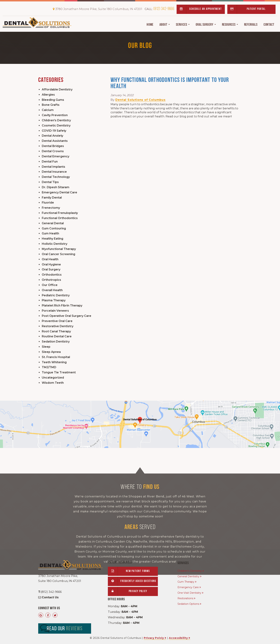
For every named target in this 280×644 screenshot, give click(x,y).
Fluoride (48, 203)
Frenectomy (51, 208)
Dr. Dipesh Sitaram (56, 187)
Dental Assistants (55, 141)
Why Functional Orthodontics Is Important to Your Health (170, 83)
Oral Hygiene (51, 264)
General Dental (53, 223)
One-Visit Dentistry (189, 593)
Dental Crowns (53, 151)
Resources (230, 25)
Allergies (48, 95)
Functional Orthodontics (60, 218)
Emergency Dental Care (59, 192)
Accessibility (178, 638)
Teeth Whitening (54, 362)
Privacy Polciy (154, 638)
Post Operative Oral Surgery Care (67, 316)
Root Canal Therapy (56, 331)
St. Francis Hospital (56, 357)
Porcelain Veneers (55, 311)
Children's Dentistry (56, 120)
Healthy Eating (52, 239)
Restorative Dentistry (58, 326)
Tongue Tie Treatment (59, 372)
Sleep (46, 347)
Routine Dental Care (57, 336)
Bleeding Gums (53, 100)
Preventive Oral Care (57, 321)
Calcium (48, 110)
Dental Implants (53, 167)
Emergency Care (188, 587)
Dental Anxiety (52, 136)
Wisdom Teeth (53, 383)
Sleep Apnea (51, 352)
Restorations (185, 598)
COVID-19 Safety (54, 131)
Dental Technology (56, 177)
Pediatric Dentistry (56, 295)
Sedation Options (188, 604)
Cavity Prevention (55, 115)
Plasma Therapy (54, 300)
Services (183, 25)
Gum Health (50, 233)
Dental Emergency (56, 156)
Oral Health (50, 259)
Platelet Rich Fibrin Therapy (62, 305)
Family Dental (52, 198)
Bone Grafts (51, 105)
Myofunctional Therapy (59, 249)
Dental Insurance (54, 172)
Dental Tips (50, 182)
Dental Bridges (53, 146)
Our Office (50, 285)
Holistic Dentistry (55, 244)
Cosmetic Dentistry (56, 125)
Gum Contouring (54, 228)
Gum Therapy (186, 582)
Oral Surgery (206, 25)
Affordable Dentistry (57, 89)
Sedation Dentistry (56, 342)
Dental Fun (50, 162)
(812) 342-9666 (159, 9)
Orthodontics (52, 275)
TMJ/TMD (49, 367)
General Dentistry (188, 576)
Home (150, 25)
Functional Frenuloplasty (60, 213)
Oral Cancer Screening (58, 254)
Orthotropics (51, 280)
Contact (269, 25)
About (165, 25)
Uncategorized (53, 378)
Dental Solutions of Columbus (140, 100)
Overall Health (52, 290)
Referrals (251, 25)
